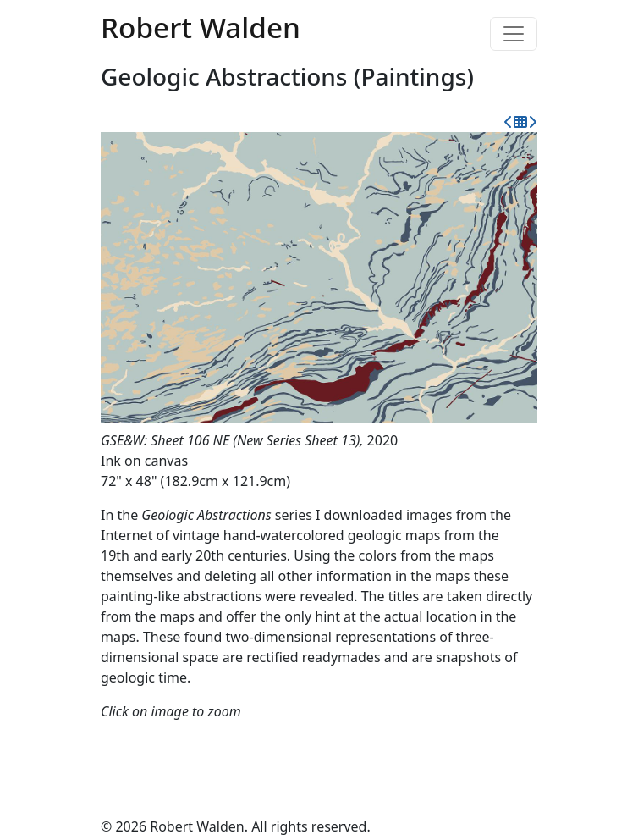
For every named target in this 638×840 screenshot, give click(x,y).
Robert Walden (201, 27)
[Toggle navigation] (514, 34)
